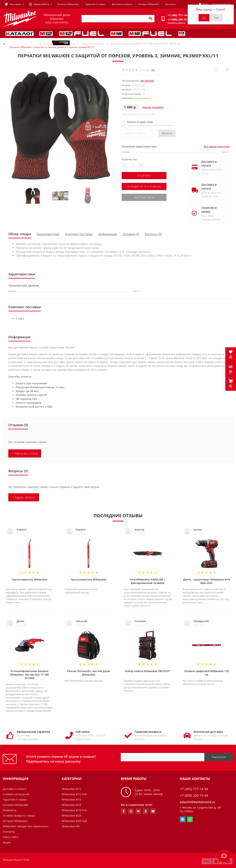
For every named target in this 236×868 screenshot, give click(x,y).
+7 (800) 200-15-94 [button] (194, 795)
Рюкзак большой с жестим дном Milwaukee (88, 673)
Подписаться (219, 757)
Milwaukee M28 (71, 816)
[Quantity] (133, 166)
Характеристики (48, 234)
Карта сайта (11, 837)
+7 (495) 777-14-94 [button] (194, 789)
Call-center (83, 732)
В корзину (144, 176)
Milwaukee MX (71, 826)
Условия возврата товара (19, 816)
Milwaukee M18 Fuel (74, 810)
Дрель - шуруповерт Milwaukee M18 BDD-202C (207, 581)
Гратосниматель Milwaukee (30, 579)
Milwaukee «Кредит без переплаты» (26, 826)
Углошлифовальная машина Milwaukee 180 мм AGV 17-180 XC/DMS (29, 675)
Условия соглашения (16, 794)
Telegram (183, 819)
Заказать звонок (176, 23)
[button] (231, 384)
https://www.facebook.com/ (124, 811)
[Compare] (227, 70)
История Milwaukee (149, 4)
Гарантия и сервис (95, 4)
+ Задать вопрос (24, 497)
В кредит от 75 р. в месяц (144, 186)
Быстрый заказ (144, 197)
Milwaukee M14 (71, 800)
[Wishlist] (216, 70)
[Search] (150, 19)
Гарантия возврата (148, 732)
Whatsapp (190, 819)
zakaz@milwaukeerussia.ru (197, 802)
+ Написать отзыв (25, 453)
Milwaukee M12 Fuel (74, 794)
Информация (108, 234)
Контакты (171, 4)
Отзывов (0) (131, 234)
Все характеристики (217, 146)
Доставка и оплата (122, 4)
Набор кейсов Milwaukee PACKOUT (147, 671)
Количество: (130, 159)
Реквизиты (10, 810)
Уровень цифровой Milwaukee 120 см (206, 673)
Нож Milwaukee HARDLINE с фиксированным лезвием (148, 581)
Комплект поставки (79, 234)
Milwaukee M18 (71, 805)
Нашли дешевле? (153, 107)
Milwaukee (147, 81)
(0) (153, 70)
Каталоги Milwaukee (68, 4)
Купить (167, 133)
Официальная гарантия (33, 732)
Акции (7, 842)
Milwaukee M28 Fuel (74, 821)
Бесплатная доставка (208, 732)
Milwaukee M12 (71, 789)
